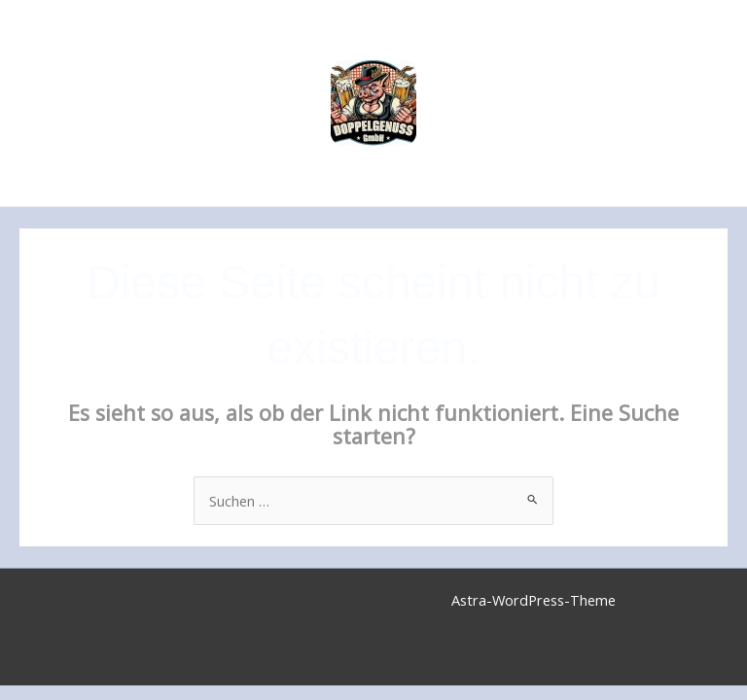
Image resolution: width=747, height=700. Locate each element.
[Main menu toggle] (707, 103)
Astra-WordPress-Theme (534, 600)
